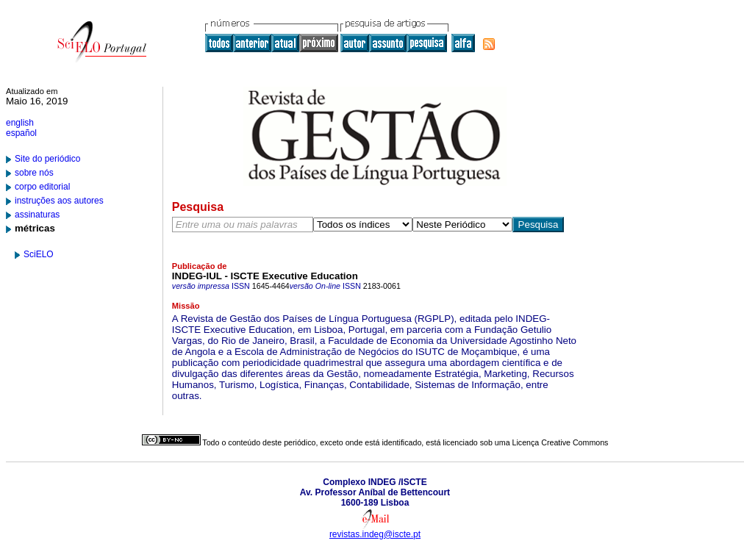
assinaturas (37, 215)
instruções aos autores (59, 201)
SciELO (39, 254)
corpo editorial (42, 187)
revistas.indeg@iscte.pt (375, 534)
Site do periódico (47, 159)
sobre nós (34, 173)
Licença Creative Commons (561, 442)
